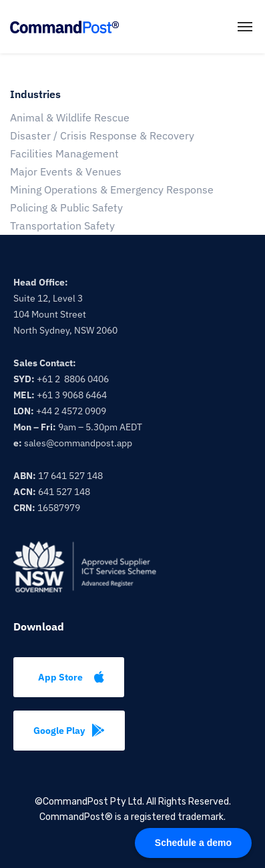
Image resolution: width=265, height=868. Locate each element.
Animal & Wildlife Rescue (70, 117)
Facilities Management (64, 153)
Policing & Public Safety (66, 207)
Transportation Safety (62, 226)
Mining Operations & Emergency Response (112, 189)
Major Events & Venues (66, 171)
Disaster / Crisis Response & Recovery (102, 135)
